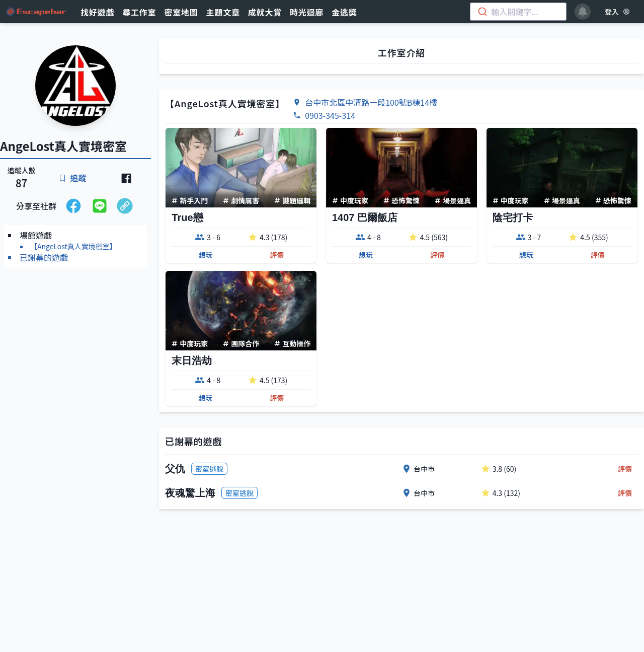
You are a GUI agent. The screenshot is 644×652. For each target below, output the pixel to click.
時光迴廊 (307, 12)
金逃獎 (344, 12)
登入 (617, 12)
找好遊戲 (97, 12)
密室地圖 (181, 12)
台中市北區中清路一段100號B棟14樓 (371, 102)
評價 (277, 255)
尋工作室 (139, 12)
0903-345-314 (330, 115)
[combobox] (518, 12)
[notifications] (583, 12)
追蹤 (72, 178)
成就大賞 (265, 12)
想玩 (205, 255)
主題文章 (223, 12)
